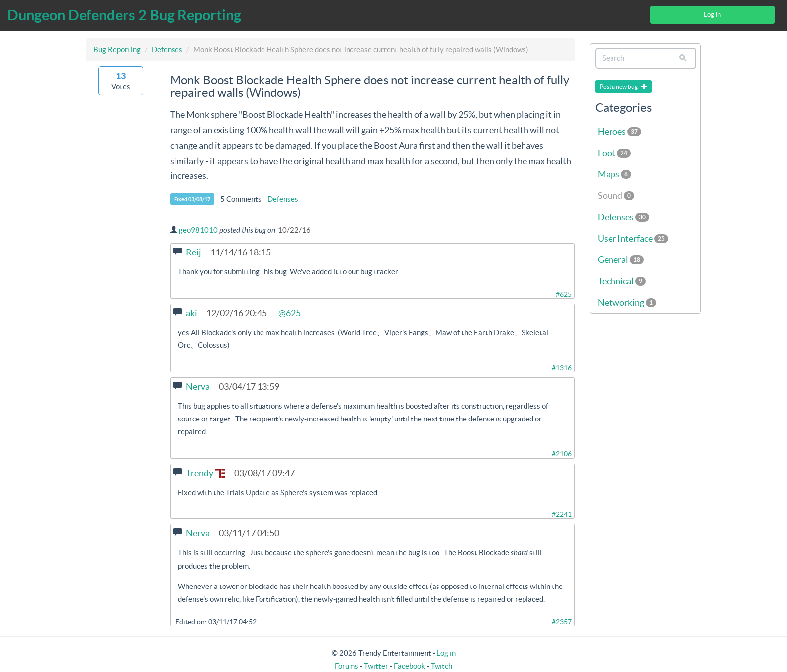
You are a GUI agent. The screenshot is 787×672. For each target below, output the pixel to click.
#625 (564, 294)
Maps (614, 174)
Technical (622, 281)
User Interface (633, 238)
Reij (194, 252)
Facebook (409, 666)
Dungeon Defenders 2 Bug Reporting (124, 15)
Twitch (441, 666)
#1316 (562, 368)
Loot (614, 153)
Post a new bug (623, 87)
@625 (290, 313)
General (621, 260)
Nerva (198, 386)
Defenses (167, 49)
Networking (627, 302)
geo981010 (198, 230)
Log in (712, 15)
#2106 (562, 454)
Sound (616, 196)
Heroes (619, 131)
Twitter (376, 666)
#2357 (562, 622)
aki (192, 313)
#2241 (562, 514)
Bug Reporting (117, 49)
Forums (347, 666)
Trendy (206, 473)
